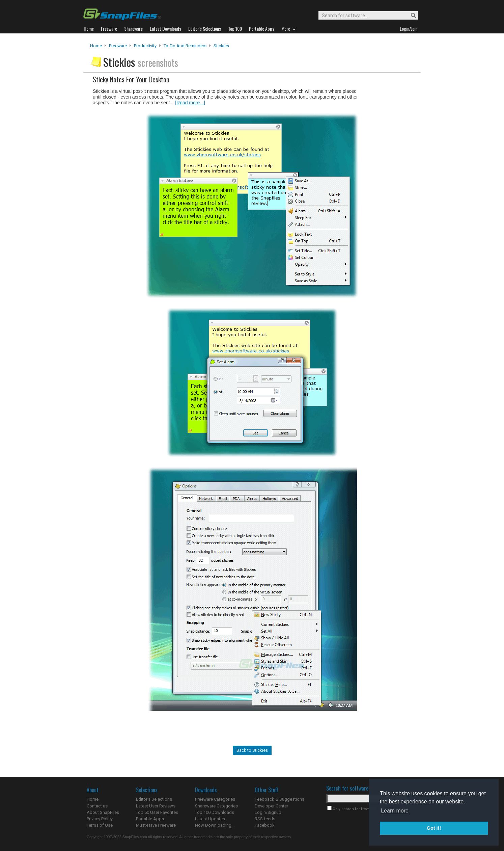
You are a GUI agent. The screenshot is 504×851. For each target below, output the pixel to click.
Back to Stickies (252, 750)
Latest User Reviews (156, 806)
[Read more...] (190, 103)
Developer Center (271, 806)
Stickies (221, 46)
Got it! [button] (434, 828)
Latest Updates (210, 819)
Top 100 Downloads (215, 812)
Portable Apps (150, 819)
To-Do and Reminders (185, 46)
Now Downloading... (215, 825)
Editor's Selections (154, 799)
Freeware (118, 46)
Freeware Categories (215, 799)
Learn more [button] (395, 811)
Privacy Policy (100, 819)
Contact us (97, 806)
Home (96, 46)
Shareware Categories (216, 806)
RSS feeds (265, 819)
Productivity (145, 46)
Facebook (265, 825)
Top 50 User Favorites (157, 812)
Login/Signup (268, 812)
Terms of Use (100, 825)
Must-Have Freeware (156, 825)
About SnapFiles (103, 812)
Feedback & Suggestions (279, 799)
